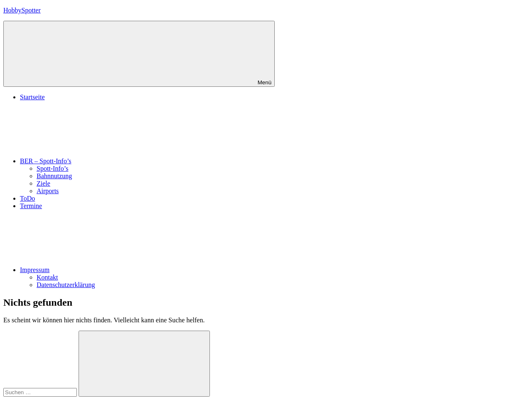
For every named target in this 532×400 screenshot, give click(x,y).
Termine (31, 206)
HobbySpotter (22, 10)
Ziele (43, 183)
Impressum (97, 270)
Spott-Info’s (52, 168)
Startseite (32, 97)
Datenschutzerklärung (66, 285)
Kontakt (47, 277)
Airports (48, 191)
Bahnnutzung (54, 176)
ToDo (27, 198)
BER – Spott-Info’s (108, 161)
